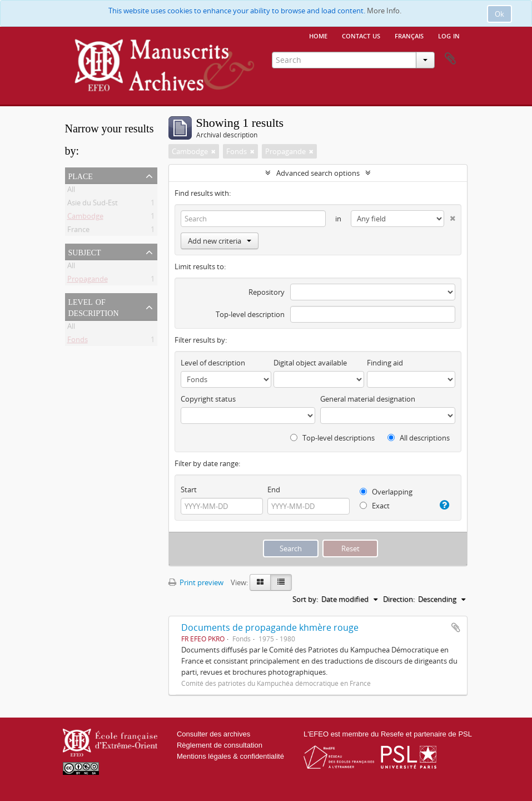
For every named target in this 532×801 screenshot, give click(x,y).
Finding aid (385, 363)
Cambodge (85, 218)
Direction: (399, 599)
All (71, 191)
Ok (499, 14)
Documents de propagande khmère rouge (270, 627)
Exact (375, 506)
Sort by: (305, 599)
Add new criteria (220, 241)
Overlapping (386, 492)
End (274, 489)
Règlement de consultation (220, 745)
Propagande (88, 281)
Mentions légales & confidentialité (230, 756)
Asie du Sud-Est (93, 205)
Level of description (94, 306)
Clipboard (450, 59)
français (409, 35)
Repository (267, 292)
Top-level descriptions (332, 438)
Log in (449, 35)
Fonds (78, 342)
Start (189, 489)
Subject (85, 251)
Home (318, 35)
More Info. (384, 11)
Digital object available (310, 363)
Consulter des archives (213, 734)
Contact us (361, 35)
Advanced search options (318, 173)
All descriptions (419, 438)
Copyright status (208, 399)
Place (81, 175)
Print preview (196, 582)
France (78, 231)
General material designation (368, 399)
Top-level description (250, 314)
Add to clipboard (456, 627)
